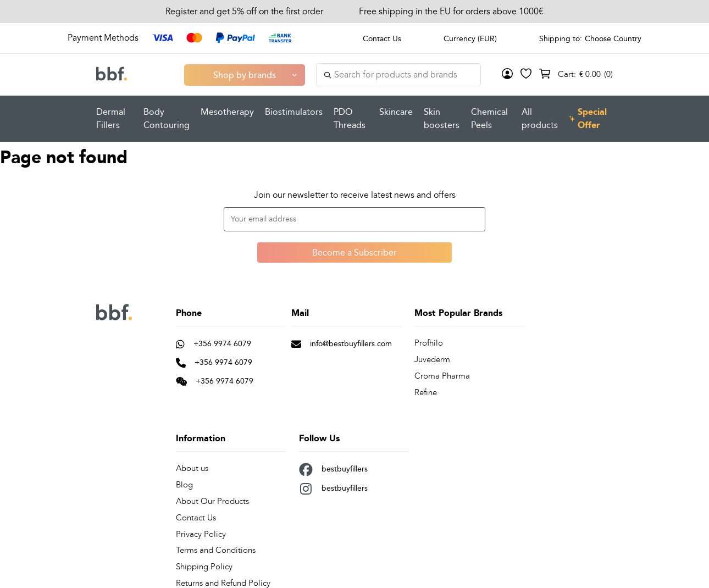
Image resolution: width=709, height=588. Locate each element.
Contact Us (382, 38)
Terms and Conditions (214, 546)
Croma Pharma (440, 375)
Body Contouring (167, 118)
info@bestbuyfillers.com (342, 343)
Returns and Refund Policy (221, 578)
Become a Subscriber (354, 253)
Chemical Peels (489, 118)
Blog (184, 482)
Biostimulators (294, 112)
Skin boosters (442, 118)
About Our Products (211, 498)
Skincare (396, 112)
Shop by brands (245, 75)
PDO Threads (350, 118)
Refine (425, 391)
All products (540, 118)
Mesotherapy (227, 112)
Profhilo (427, 343)
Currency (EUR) (470, 38)
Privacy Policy (198, 530)
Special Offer (588, 119)
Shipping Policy (202, 562)
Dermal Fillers (111, 118)
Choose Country (613, 38)
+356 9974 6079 (214, 343)
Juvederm (432, 359)
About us (192, 466)
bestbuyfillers (333, 467)
